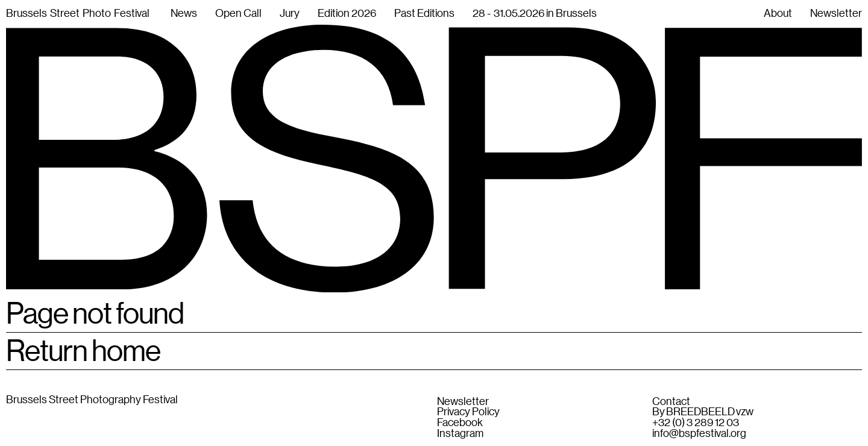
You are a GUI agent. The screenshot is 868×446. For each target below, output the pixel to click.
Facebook (460, 422)
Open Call (238, 13)
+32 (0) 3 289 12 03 (696, 422)
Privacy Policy (468, 412)
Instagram (460, 433)
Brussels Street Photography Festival (92, 399)
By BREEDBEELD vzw (703, 412)
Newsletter (463, 401)
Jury (290, 13)
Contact (671, 401)
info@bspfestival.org (699, 433)
